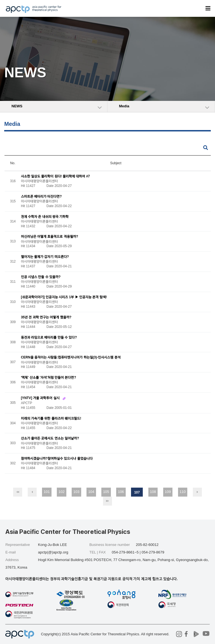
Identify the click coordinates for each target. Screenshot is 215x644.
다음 (197, 492)
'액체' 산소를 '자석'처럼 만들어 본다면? (49, 378)
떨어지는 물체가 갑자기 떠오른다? (45, 257)
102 (62, 492)
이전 (32, 492)
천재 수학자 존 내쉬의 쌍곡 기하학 (45, 217)
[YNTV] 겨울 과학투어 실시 (41, 398)
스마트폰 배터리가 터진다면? (41, 196)
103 (76, 492)
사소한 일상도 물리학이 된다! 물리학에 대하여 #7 (55, 176)
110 (183, 492)
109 (168, 492)
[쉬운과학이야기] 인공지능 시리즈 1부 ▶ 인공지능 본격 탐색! (64, 297)
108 (153, 492)
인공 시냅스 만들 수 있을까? (41, 277)
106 (121, 492)
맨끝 (107, 501)
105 (106, 492)
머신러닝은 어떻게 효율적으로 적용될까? (50, 237)
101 (47, 492)
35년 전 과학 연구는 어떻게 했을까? (46, 317)
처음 (18, 492)
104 (91, 492)
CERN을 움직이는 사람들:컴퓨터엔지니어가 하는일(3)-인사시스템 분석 (71, 358)
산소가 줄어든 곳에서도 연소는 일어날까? (50, 439)
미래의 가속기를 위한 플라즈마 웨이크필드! (51, 418)
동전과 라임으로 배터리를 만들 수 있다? (49, 337)
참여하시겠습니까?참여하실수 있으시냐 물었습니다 (57, 459)
